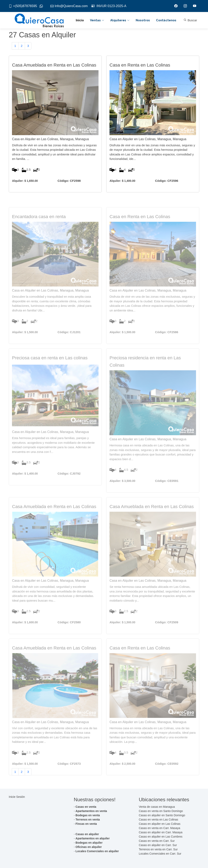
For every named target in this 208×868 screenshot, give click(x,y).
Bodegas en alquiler (89, 843)
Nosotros (143, 20)
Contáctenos (166, 20)
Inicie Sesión (17, 797)
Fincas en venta (86, 824)
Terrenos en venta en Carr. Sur (158, 849)
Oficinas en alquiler (89, 847)
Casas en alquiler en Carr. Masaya (161, 832)
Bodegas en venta (88, 815)
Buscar (190, 20)
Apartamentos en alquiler (93, 838)
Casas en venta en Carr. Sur (157, 841)
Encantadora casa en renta (39, 228)
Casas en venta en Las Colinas (158, 820)
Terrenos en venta (88, 820)
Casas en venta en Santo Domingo (161, 811)
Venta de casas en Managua (157, 807)
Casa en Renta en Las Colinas (140, 69)
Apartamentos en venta (91, 811)
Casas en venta (86, 807)
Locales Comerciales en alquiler (97, 851)
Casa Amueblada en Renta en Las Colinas (54, 69)
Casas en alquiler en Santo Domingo (162, 815)
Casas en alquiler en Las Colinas (160, 824)
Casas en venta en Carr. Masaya (159, 828)
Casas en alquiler (87, 834)
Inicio (80, 20)
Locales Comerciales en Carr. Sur (160, 854)
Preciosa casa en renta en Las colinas (50, 369)
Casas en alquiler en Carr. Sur (158, 845)
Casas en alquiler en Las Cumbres (161, 837)
